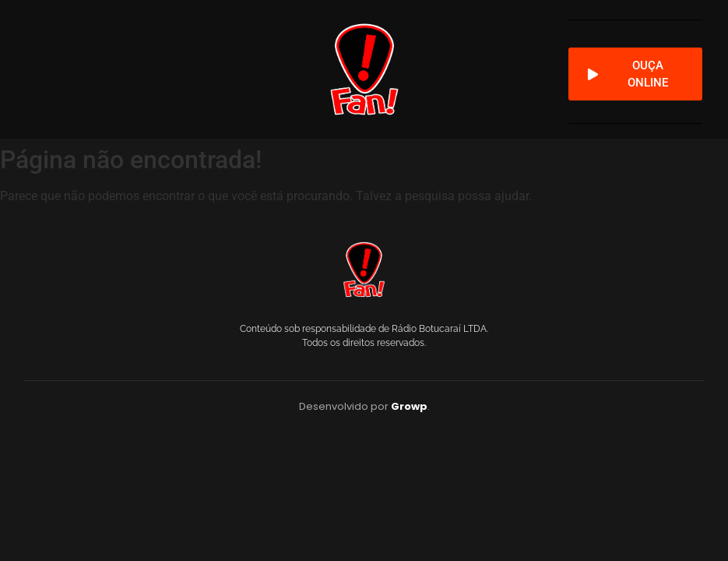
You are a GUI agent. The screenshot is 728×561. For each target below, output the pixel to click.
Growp (409, 406)
